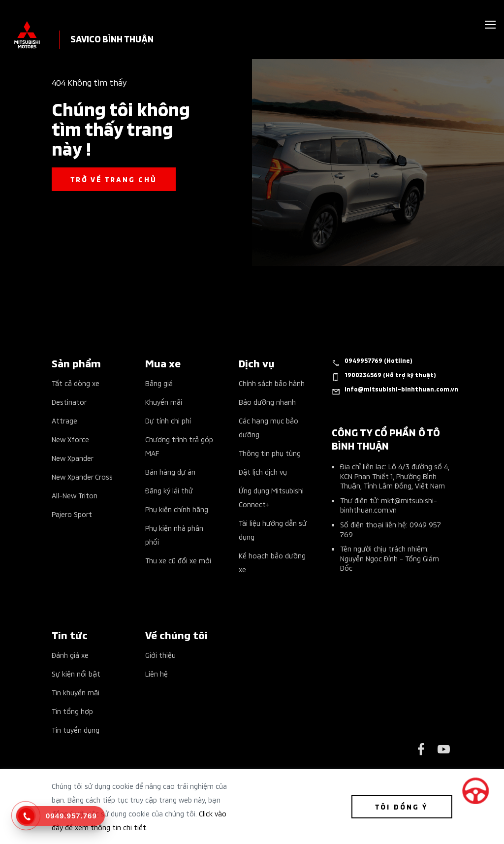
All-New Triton (75, 495)
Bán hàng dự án (170, 471)
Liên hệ (157, 673)
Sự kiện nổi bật (76, 673)
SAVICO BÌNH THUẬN (112, 38)
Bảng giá (159, 383)
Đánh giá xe (70, 655)
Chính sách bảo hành (272, 383)
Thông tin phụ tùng (270, 453)
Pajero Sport (72, 514)
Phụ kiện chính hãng (177, 509)
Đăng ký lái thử (169, 490)
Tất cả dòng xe (76, 383)
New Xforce (70, 439)
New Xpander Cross (82, 476)
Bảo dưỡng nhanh (267, 402)
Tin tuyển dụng (76, 730)
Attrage (64, 420)
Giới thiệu (160, 655)
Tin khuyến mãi (76, 692)
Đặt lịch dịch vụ (263, 471)
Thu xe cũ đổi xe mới (178, 560)
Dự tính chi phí (168, 420)
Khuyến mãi (164, 402)
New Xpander (73, 458)
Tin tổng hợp (72, 711)
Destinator (69, 402)
